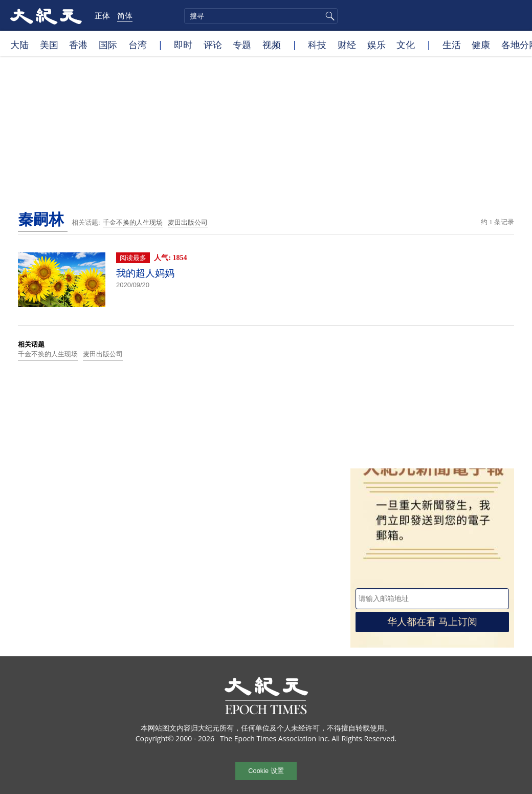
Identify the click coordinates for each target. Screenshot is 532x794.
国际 (108, 45)
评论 (213, 45)
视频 (272, 45)
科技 (317, 45)
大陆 (19, 45)
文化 (406, 45)
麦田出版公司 (188, 222)
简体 (125, 15)
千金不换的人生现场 (133, 222)
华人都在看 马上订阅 (432, 622)
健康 (481, 45)
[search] (261, 16)
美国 (49, 45)
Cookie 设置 (266, 771)
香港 (78, 45)
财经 (347, 45)
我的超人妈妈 (145, 273)
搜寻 (328, 16)
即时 (183, 45)
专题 (242, 45)
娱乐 (376, 45)
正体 (102, 15)
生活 (452, 45)
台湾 (138, 45)
